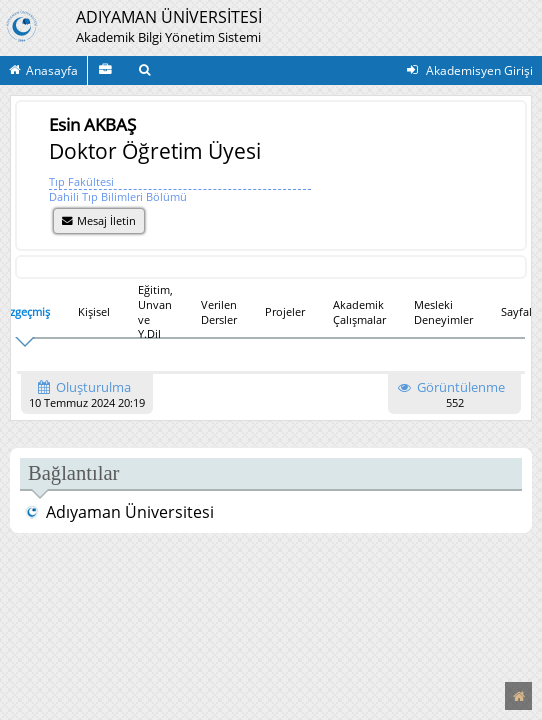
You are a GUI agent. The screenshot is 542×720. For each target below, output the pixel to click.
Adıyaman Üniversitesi (119, 512)
